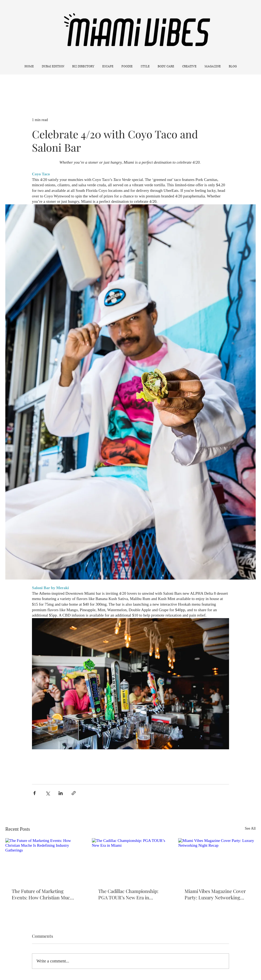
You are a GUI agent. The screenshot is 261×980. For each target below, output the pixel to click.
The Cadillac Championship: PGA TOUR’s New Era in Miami (128, 894)
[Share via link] (74, 793)
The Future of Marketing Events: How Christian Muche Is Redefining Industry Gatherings (44, 894)
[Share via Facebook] (34, 793)
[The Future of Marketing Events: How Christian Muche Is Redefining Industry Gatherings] (44, 860)
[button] (108, 67)
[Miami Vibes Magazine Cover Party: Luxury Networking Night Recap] (217, 860)
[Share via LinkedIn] (61, 793)
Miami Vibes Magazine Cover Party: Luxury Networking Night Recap (215, 894)
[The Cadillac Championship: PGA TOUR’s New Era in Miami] (131, 860)
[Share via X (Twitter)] (48, 793)
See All (250, 828)
